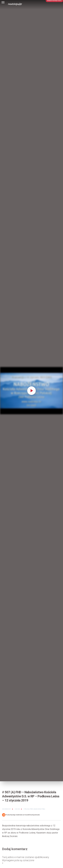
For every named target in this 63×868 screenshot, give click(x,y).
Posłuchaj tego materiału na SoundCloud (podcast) (21, 815)
